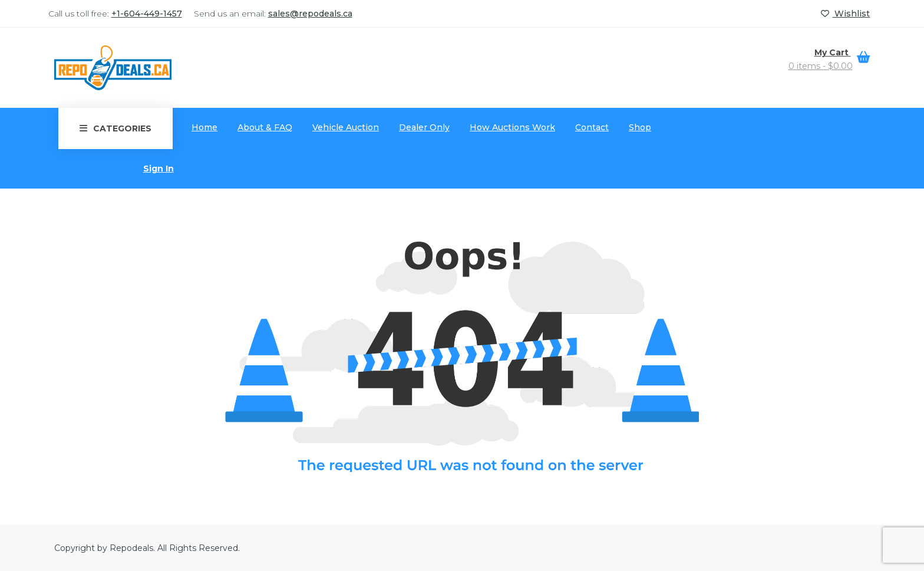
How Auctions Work (512, 127)
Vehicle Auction (346, 127)
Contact (592, 127)
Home (204, 127)
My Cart (833, 52)
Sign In (159, 169)
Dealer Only (424, 127)
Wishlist (845, 14)
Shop (640, 127)
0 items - (821, 66)
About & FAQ (265, 127)
